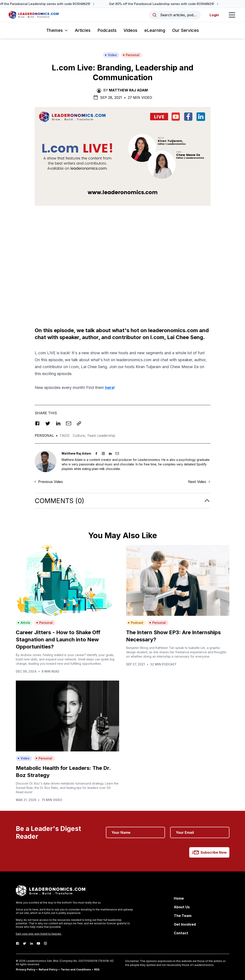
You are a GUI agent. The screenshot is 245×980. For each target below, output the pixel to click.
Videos (130, 30)
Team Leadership (101, 436)
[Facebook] (18, 943)
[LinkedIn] (31, 943)
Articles (83, 30)
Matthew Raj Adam (128, 90)
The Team (183, 916)
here (109, 388)
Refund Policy (48, 969)
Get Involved (185, 924)
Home (179, 898)
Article (24, 623)
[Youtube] (38, 943)
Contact (181, 933)
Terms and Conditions (76, 969)
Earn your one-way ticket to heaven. (39, 934)
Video (111, 55)
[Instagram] (45, 943)
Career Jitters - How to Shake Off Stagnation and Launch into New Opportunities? (58, 640)
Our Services (185, 30)
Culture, (80, 436)
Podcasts (107, 30)
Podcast (136, 623)
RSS (97, 969)
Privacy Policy (26, 969)
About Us (182, 907)
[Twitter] (25, 943)
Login (214, 15)
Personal (131, 55)
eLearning (155, 30)
